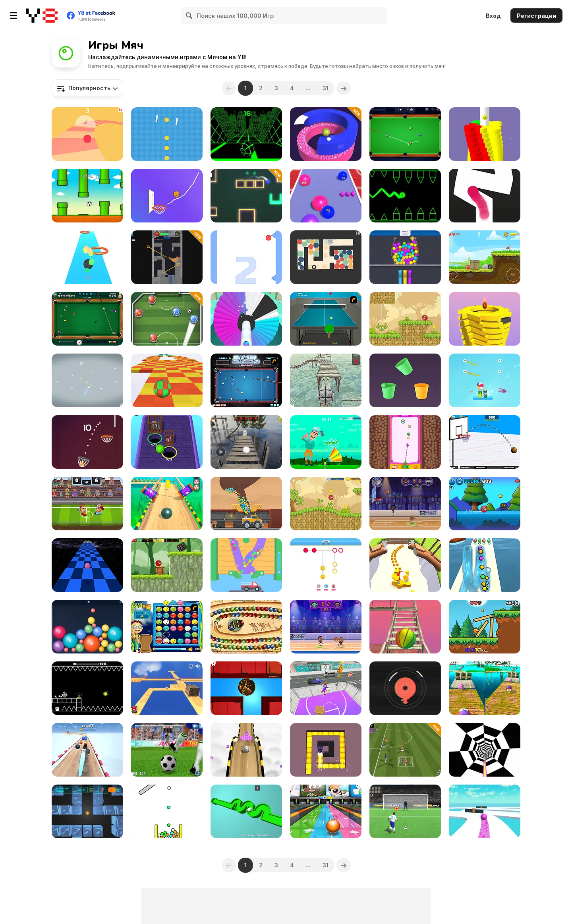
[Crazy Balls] (87, 750)
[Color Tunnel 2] (485, 750)
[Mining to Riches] (246, 504)
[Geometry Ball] (405, 196)
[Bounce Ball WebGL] (87, 257)
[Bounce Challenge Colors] (246, 257)
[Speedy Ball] (87, 565)
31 (326, 88)
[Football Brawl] (87, 504)
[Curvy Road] (87, 134)
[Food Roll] (405, 565)
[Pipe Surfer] (485, 565)
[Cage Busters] (167, 442)
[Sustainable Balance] (167, 688)
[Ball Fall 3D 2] (485, 319)
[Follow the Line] (485, 196)
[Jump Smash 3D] (326, 134)
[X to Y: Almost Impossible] (87, 380)
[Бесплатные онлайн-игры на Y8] (42, 15)
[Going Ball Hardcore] (485, 811)
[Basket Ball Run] (87, 442)
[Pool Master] (405, 134)
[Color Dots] (326, 565)
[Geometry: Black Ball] (87, 688)
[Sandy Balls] (246, 565)
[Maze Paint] (326, 750)
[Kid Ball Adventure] (485, 627)
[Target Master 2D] (246, 196)
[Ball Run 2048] (326, 196)
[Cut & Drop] (485, 380)
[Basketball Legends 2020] (326, 627)
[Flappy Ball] (87, 196)
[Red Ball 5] (326, 504)
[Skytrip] (167, 380)
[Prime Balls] (167, 257)
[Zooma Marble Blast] (246, 627)
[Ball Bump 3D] (485, 134)
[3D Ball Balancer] (326, 380)
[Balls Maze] (326, 257)
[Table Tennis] (326, 319)
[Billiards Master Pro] (246, 380)
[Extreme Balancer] (246, 442)
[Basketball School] (485, 442)
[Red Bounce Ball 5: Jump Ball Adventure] (405, 319)
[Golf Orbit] (326, 442)
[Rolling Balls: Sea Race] (485, 688)
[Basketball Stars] (405, 504)
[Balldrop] (87, 627)
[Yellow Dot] (167, 134)
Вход (493, 16)
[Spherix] (87, 811)
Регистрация (536, 16)
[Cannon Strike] (167, 811)
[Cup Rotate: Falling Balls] (405, 380)
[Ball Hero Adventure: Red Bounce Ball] (167, 565)
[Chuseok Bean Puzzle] (167, 627)
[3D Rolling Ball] (246, 811)
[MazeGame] (246, 688)
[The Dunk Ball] (167, 196)
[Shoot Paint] (246, 319)
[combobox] (87, 88)
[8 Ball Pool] (87, 319)
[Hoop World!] (326, 688)
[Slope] (246, 134)
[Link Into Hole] (405, 257)
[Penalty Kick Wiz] (405, 811)
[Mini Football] (405, 750)
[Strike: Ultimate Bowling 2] (326, 811)
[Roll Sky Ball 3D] (246, 750)
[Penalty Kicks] (167, 750)
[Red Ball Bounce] (485, 257)
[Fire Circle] (405, 688)
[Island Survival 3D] (405, 627)
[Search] (189, 15)
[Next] (344, 88)
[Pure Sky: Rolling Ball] (167, 504)
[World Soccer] (167, 319)
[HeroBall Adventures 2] (485, 504)
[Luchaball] (405, 442)
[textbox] (87, 88)
